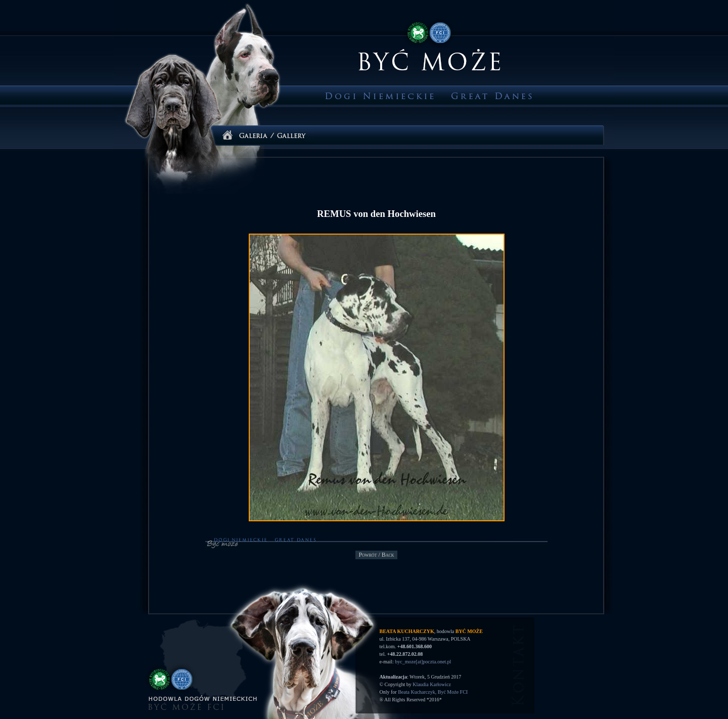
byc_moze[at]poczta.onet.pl (423, 662)
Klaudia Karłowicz (432, 684)
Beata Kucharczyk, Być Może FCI (433, 692)
